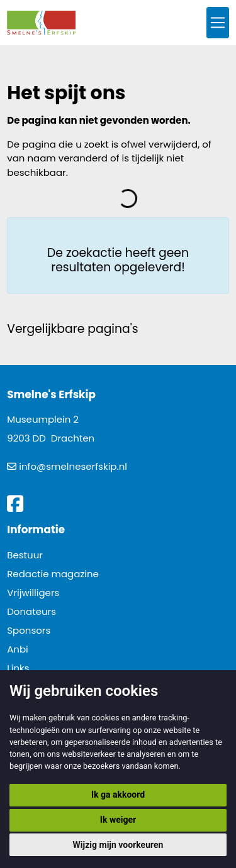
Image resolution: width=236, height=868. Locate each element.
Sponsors (29, 630)
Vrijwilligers (33, 593)
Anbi (18, 649)
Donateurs (31, 611)
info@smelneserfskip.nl (73, 466)
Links (18, 668)
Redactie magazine (53, 574)
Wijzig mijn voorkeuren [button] (118, 845)
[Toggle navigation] (218, 23)
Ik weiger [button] (118, 820)
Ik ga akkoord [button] (118, 795)
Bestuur (25, 555)
